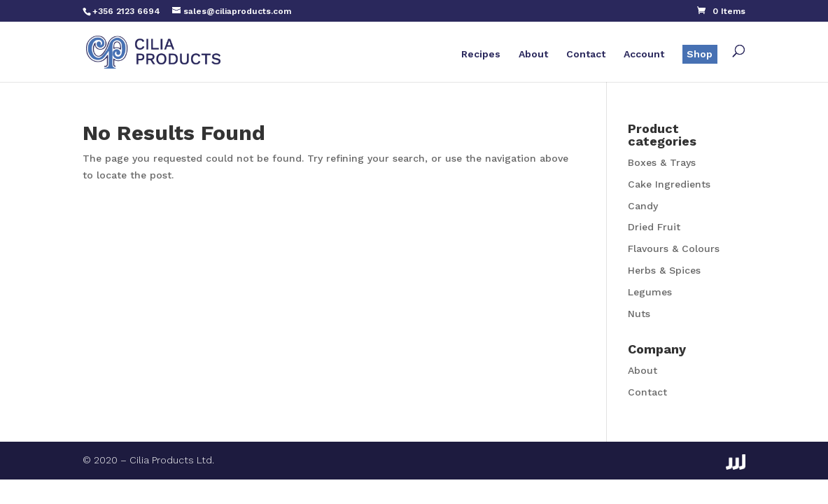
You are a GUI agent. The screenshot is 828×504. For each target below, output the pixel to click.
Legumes (650, 292)
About (533, 54)
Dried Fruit (654, 227)
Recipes (481, 54)
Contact (586, 54)
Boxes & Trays (662, 162)
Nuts (639, 314)
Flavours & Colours (674, 248)
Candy (643, 206)
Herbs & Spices (664, 270)
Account (644, 54)
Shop (700, 54)
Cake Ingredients (669, 184)
